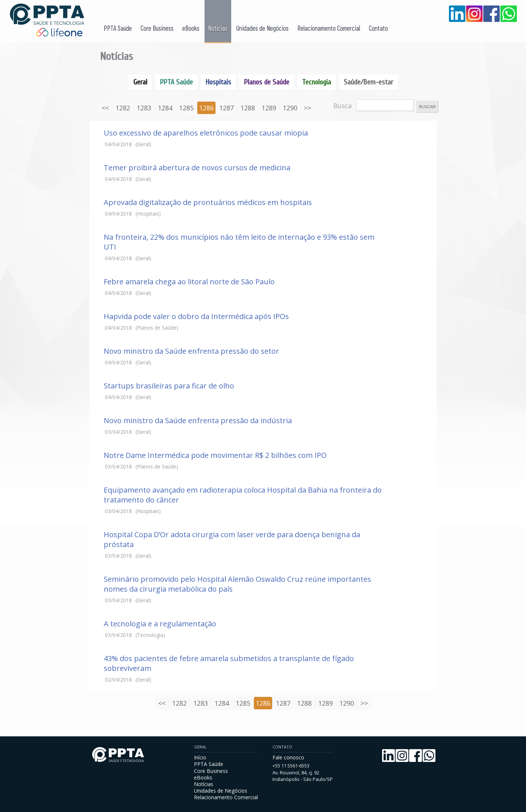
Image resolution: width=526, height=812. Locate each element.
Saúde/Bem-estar (368, 82)
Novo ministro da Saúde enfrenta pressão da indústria (198, 420)
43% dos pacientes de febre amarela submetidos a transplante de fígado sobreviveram (229, 663)
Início (200, 757)
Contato (378, 28)
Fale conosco (288, 757)
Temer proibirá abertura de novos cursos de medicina (197, 168)
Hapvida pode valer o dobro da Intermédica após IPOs (196, 316)
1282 (123, 108)
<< (105, 108)
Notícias (218, 28)
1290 (290, 108)
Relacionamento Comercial (329, 28)
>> (308, 108)
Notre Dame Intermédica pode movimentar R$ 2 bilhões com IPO (215, 455)
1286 (206, 108)
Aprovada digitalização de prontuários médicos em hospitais (208, 202)
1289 (269, 108)
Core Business (157, 28)
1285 (186, 108)
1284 (165, 108)
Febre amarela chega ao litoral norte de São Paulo (189, 282)
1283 (144, 108)
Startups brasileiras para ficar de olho (169, 386)
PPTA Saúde (118, 28)
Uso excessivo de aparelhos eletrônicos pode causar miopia (206, 133)
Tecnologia (317, 82)
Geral (140, 82)
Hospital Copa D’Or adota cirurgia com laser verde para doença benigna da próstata (232, 539)
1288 (248, 108)
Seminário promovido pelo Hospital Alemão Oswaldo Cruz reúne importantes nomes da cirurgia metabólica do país (237, 584)
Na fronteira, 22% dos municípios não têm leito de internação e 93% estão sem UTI (239, 242)
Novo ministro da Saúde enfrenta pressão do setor (191, 351)
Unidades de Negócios (262, 28)
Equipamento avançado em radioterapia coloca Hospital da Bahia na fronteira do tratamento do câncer (243, 495)
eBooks (191, 28)
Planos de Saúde (267, 82)
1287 (226, 108)
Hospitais (218, 82)
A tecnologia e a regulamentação (160, 624)
